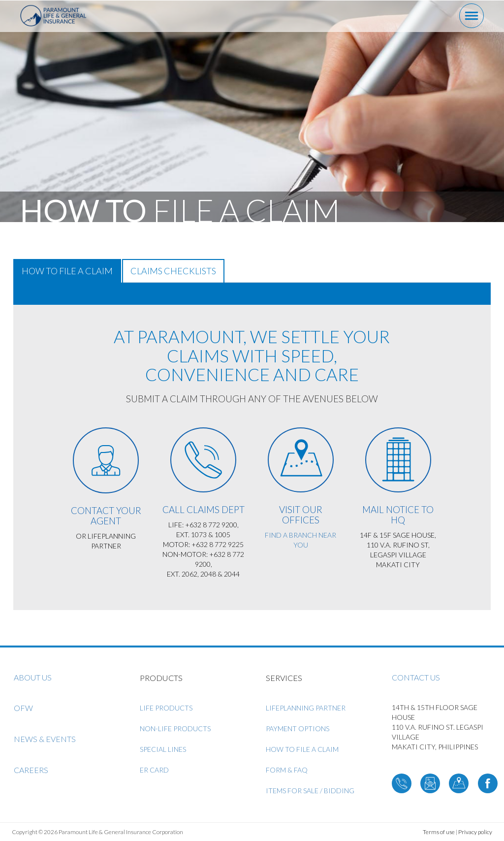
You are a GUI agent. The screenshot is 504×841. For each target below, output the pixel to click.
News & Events (45, 739)
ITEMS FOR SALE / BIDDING (310, 791)
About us (33, 677)
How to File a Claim (302, 749)
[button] (22, 293)
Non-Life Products (175, 728)
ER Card (154, 770)
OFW (23, 708)
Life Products (166, 708)
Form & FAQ (287, 770)
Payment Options (298, 728)
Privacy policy (475, 832)
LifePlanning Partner (306, 708)
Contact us (416, 677)
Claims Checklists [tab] (173, 271)
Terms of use (439, 832)
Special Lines (163, 749)
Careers (31, 770)
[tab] (252, 294)
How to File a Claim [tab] (67, 271)
